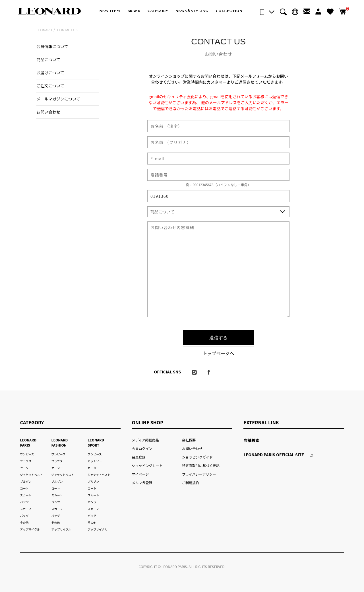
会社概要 (189, 440)
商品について (48, 59)
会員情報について (52, 46)
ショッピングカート (147, 465)
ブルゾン (26, 481)
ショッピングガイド (197, 457)
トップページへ (218, 353)
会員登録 (138, 457)
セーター (26, 468)
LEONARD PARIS (28, 442)
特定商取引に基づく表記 (201, 465)
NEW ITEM (110, 11)
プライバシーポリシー (199, 474)
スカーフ (25, 509)
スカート (26, 495)
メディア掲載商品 (145, 440)
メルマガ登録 (142, 483)
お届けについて (50, 73)
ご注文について (50, 86)
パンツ (24, 502)
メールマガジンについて (58, 99)
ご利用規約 (191, 483)
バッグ (24, 516)
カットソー (95, 461)
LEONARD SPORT (96, 442)
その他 (24, 522)
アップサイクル (30, 529)
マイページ (140, 474)
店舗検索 (251, 440)
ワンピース (27, 454)
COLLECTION (229, 11)
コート (24, 488)
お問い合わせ (48, 112)
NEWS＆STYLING (192, 11)
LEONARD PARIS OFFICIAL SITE (274, 455)
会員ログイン (142, 448)
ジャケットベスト (31, 475)
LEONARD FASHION (59, 442)
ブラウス (26, 461)
